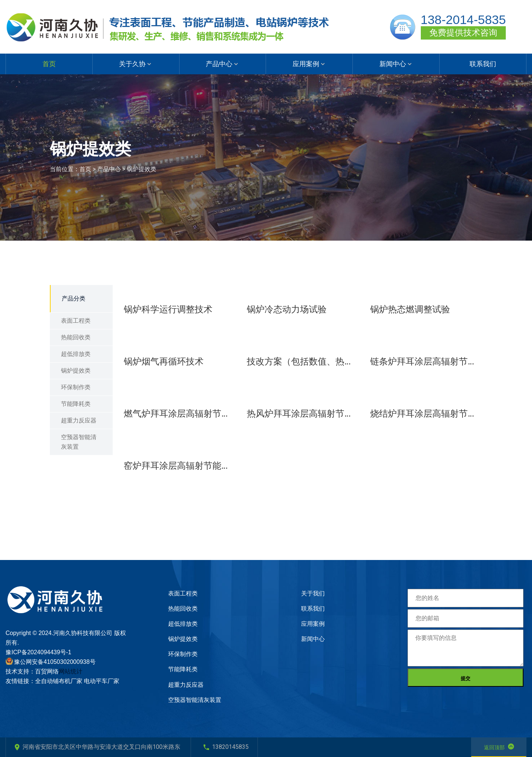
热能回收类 (76, 337)
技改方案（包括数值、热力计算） (303, 361)
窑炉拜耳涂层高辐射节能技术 (180, 466)
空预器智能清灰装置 (79, 442)
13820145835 (226, 747)
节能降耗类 (76, 404)
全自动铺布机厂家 (59, 681)
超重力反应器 (79, 420)
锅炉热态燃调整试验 (410, 309)
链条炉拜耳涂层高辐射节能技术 (426, 361)
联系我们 (483, 64)
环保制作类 (76, 387)
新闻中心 (393, 64)
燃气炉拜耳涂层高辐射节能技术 (180, 414)
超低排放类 (76, 354)
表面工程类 (76, 321)
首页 (49, 64)
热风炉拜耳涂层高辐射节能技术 (303, 414)
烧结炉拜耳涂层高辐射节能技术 (426, 414)
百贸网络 (47, 671)
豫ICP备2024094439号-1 (38, 652)
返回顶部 (499, 747)
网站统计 (71, 671)
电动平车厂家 (102, 681)
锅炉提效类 (141, 169)
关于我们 (313, 593)
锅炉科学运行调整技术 (168, 309)
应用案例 (306, 64)
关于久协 (132, 64)
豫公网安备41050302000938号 (55, 662)
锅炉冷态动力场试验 (287, 309)
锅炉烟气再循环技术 (164, 361)
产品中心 (219, 64)
